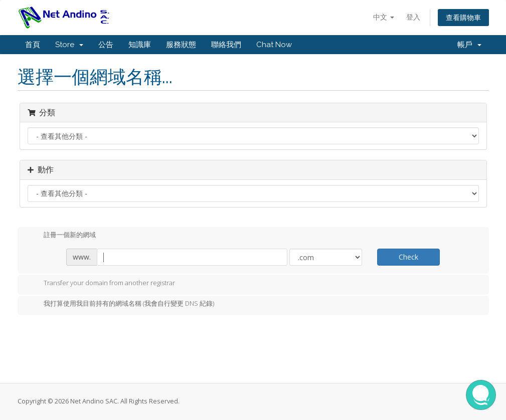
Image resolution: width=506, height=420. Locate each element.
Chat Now (274, 45)
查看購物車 (463, 17)
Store (69, 45)
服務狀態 (181, 45)
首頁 (33, 45)
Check (408, 257)
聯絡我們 (226, 45)
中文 (384, 17)
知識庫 (140, 45)
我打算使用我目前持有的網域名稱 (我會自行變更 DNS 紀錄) (121, 304)
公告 (106, 45)
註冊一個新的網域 (62, 236)
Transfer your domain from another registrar (101, 284)
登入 (413, 17)
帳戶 (469, 45)
